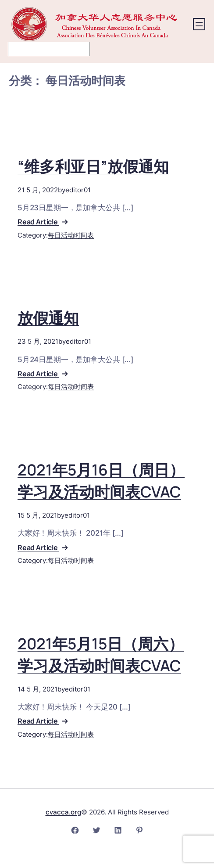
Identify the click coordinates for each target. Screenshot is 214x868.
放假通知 (48, 318)
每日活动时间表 (71, 235)
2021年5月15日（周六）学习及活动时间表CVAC (101, 655)
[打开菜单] (199, 24)
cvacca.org (63, 812)
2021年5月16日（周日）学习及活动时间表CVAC (101, 481)
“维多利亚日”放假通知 (93, 166)
